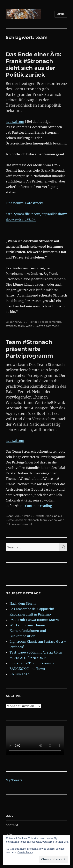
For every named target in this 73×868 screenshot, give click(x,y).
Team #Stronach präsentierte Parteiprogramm (29, 349)
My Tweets (14, 780)
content (12, 825)
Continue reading (39, 506)
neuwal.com (15, 122)
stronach (11, 326)
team (21, 326)
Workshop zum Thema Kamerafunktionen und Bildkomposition (28, 631)
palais (58, 516)
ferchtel (40, 516)
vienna (52, 520)
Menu (61, 14)
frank (50, 516)
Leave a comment (47, 326)
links (9, 835)
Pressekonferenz (51, 322)
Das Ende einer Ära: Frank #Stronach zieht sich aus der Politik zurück (33, 64)
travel (10, 816)
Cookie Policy (25, 852)
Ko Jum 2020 (19, 674)
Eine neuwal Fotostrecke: (25, 203)
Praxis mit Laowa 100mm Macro (34, 620)
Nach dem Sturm (23, 603)
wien (29, 326)
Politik (33, 322)
